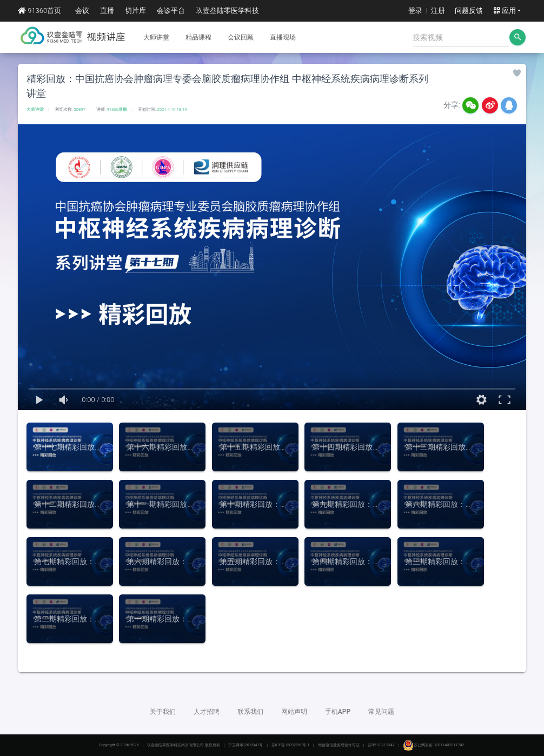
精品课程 (198, 37)
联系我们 (250, 712)
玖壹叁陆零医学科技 (227, 11)
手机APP (338, 712)
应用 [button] (505, 11)
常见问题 (381, 712)
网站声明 (294, 712)
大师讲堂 (156, 37)
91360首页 (39, 11)
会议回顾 (241, 37)
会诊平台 (171, 11)
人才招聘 (207, 712)
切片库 (135, 11)
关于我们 (163, 712)
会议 (82, 11)
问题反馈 (469, 11)
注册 (438, 11)
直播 (107, 11)
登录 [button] (415, 11)
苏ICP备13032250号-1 (291, 745)
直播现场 (283, 37)
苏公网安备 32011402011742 (433, 745)
